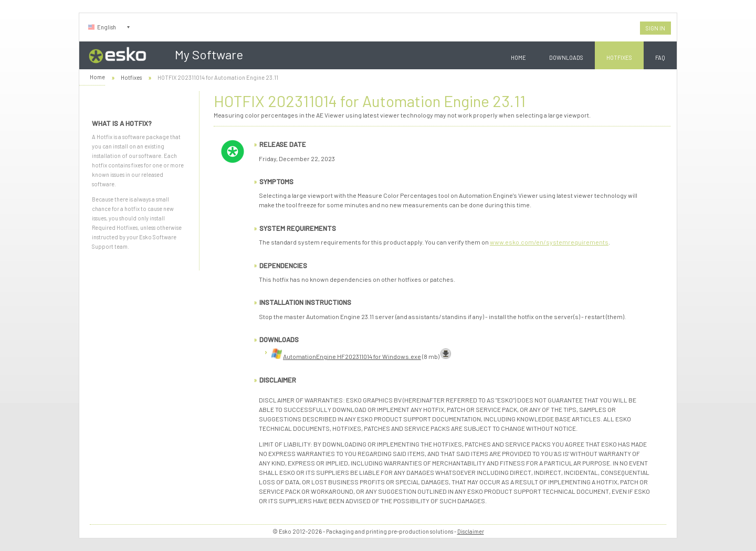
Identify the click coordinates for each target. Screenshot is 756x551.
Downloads (566, 57)
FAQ (660, 57)
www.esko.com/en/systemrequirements (549, 242)
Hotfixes (619, 57)
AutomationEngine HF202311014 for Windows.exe (352, 356)
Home (518, 57)
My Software (209, 54)
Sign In (655, 28)
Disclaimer (471, 531)
